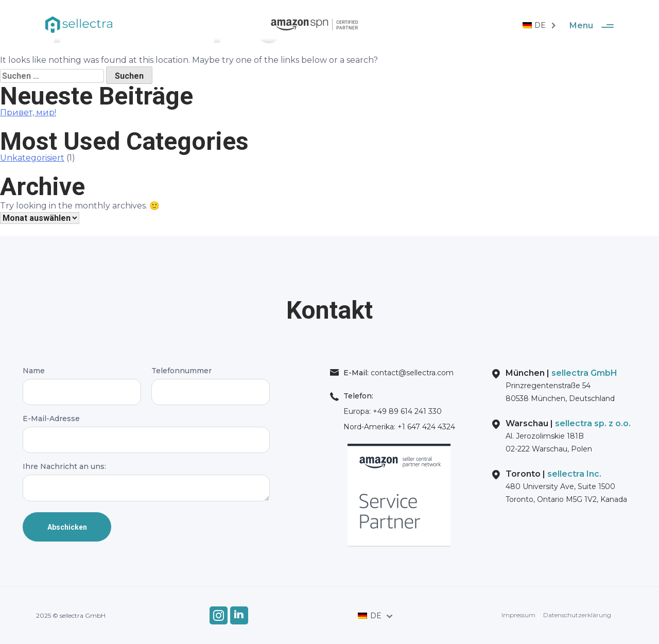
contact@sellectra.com (411, 373)
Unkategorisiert (32, 158)
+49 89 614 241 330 (406, 411)
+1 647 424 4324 (425, 427)
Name (82, 381)
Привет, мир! (28, 112)
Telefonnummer (211, 381)
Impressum (518, 615)
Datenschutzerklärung (577, 615)
